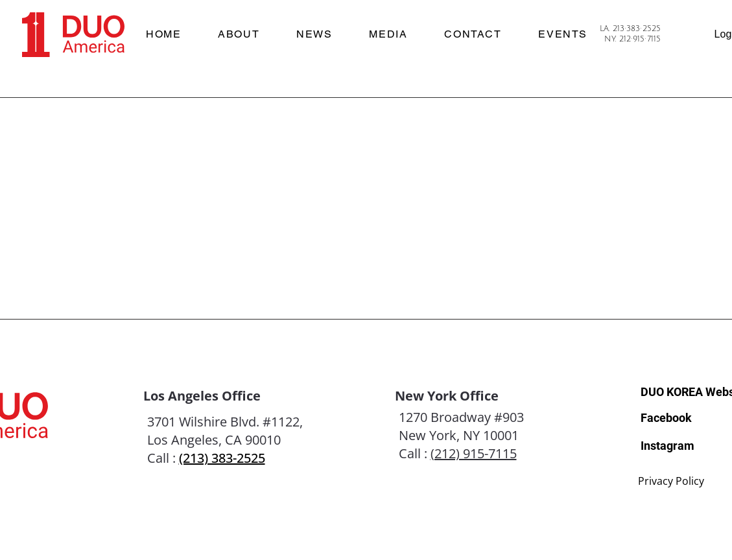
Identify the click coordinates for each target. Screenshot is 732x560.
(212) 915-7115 (474, 453)
